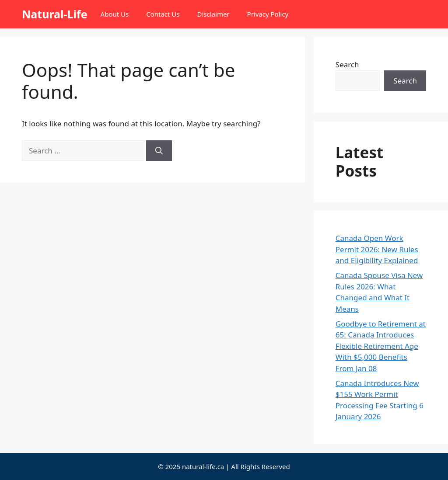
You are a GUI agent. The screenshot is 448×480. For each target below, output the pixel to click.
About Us (115, 14)
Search (347, 64)
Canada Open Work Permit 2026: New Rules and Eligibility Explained (377, 249)
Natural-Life (55, 14)
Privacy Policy (268, 14)
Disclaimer (213, 14)
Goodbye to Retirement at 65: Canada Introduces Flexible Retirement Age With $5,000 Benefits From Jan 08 (381, 346)
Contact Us (163, 14)
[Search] (159, 151)
